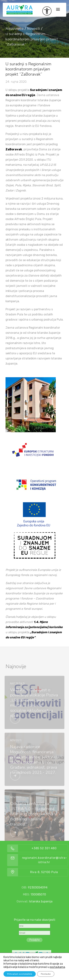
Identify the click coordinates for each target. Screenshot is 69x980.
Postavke (46, 974)
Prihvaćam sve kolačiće (20, 974)
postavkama (57, 967)
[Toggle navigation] (58, 10)
